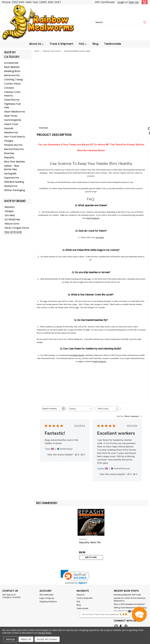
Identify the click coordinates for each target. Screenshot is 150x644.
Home (37, 51)
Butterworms (12, 75)
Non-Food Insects (15, 137)
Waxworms (11, 186)
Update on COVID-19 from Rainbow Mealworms (130, 599)
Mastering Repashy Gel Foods (127, 595)
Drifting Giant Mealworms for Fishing (130, 608)
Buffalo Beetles (78, 355)
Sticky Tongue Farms (17, 228)
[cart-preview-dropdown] (144, 2)
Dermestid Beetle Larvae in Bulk (77, 51)
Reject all (26, 639)
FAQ (83, 44)
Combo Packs (12, 84)
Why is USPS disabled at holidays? (130, 604)
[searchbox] (50, 409)
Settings (10, 639)
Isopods (9, 128)
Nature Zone (12, 224)
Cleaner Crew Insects (12, 94)
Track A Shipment (61, 44)
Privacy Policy (45, 633)
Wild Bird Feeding (14, 182)
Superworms (12, 178)
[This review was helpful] (76, 455)
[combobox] (121, 22)
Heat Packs (11, 116)
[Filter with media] (108, 409)
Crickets (9, 88)
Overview (43, 128)
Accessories (11, 63)
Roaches (9, 153)
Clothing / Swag (13, 80)
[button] (139, 614)
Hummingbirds (13, 120)
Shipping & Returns (48, 602)
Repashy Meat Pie (90, 543)
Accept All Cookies (47, 639)
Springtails (10, 174)
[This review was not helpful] (82, 455)
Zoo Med (10, 215)
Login (121, 2)
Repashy (9, 157)
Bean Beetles (12, 67)
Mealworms (11, 132)
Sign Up (134, 2)
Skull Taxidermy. (93, 218)
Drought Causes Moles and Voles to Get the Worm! (130, 612)
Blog (95, 44)
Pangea (9, 141)
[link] (75, 577)
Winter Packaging (15, 190)
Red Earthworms (14, 149)
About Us (36, 44)
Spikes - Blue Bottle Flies (12, 168)
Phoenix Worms (13, 145)
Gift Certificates (46, 595)
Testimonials (113, 44)
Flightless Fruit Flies (13, 106)
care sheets (100, 237)
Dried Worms (12, 100)
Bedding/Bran (12, 71)
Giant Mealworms (15, 112)
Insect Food (11, 124)
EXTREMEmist (12, 220)
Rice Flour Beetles (15, 162)
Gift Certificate (105, 2)
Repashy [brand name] (83, 539)
